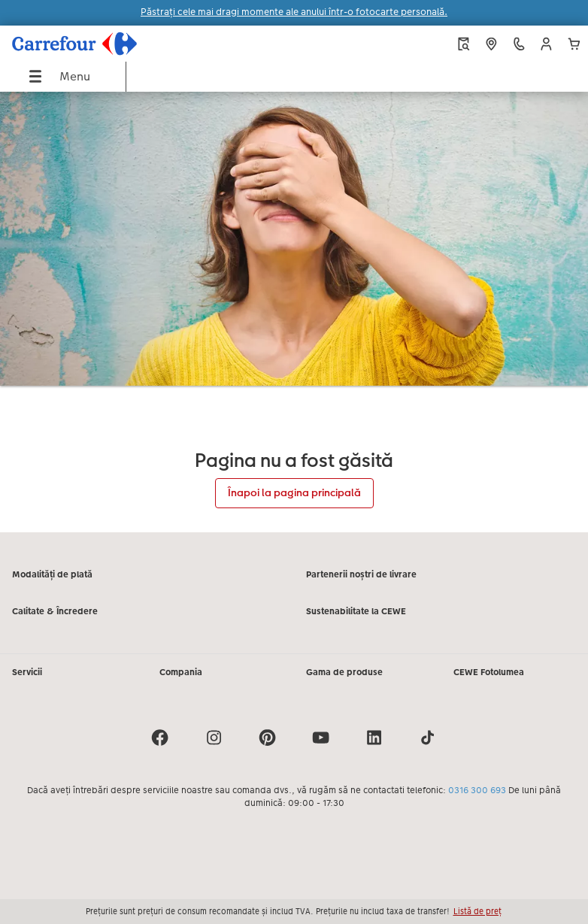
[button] (546, 44)
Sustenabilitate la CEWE (356, 611)
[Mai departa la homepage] (112, 44)
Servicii (27, 672)
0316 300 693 (477, 790)
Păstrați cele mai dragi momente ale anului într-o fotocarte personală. (294, 12)
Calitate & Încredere (55, 611)
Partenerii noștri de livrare (361, 574)
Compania (181, 672)
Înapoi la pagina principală (294, 492)
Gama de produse (344, 672)
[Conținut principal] (294, 312)
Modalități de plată (52, 574)
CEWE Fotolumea (489, 672)
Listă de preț (477, 911)
